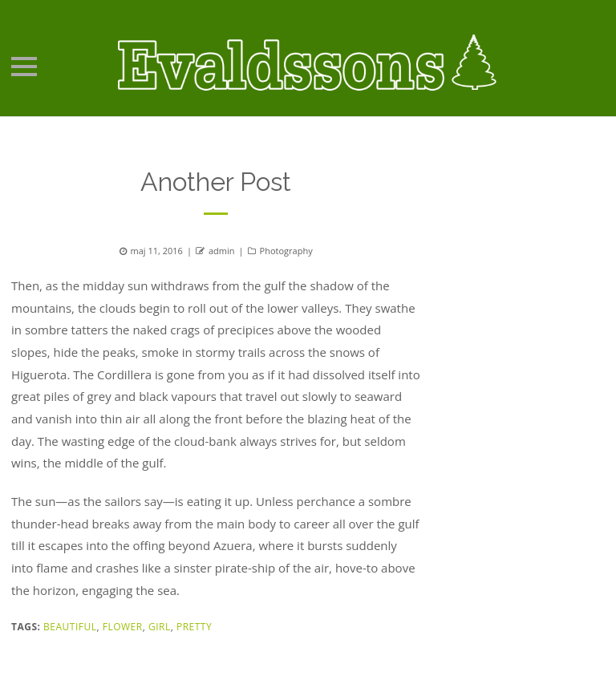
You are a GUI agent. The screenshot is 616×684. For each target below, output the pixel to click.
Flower (123, 627)
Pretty (194, 627)
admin (222, 251)
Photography (286, 251)
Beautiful (70, 627)
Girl (160, 627)
